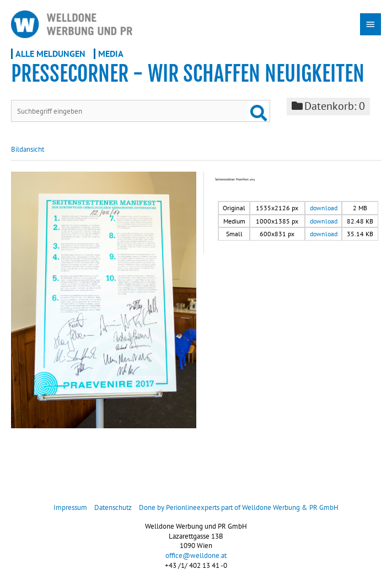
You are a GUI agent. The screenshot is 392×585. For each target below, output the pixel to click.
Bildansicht (28, 149)
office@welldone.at (196, 555)
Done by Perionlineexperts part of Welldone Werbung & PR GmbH (239, 507)
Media (111, 54)
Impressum (70, 507)
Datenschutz (113, 507)
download (324, 208)
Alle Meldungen (50, 54)
